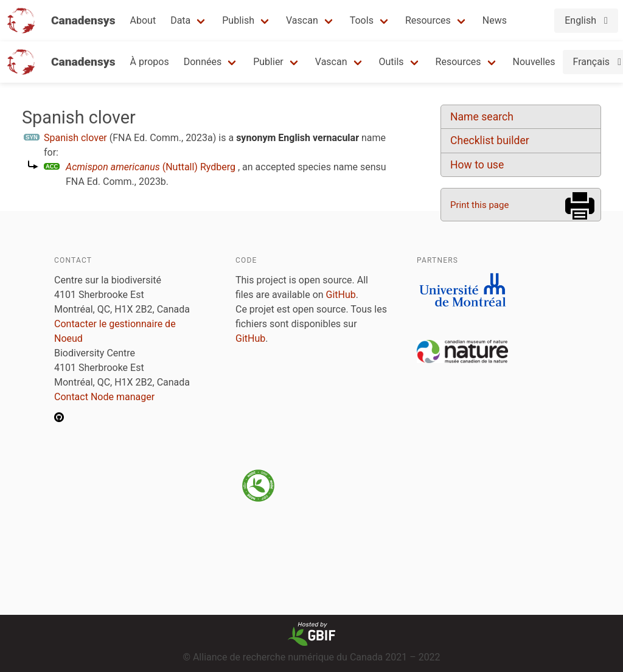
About (143, 20)
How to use (477, 165)
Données (203, 62)
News (495, 20)
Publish (238, 20)
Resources (428, 20)
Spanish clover (75, 138)
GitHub (341, 295)
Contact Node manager (104, 397)
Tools (362, 20)
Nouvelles (534, 62)
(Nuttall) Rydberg (151, 167)
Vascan (302, 20)
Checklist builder (490, 140)
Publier (268, 62)
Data (180, 20)
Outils (392, 62)
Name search (482, 117)
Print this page (479, 205)
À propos (150, 62)
